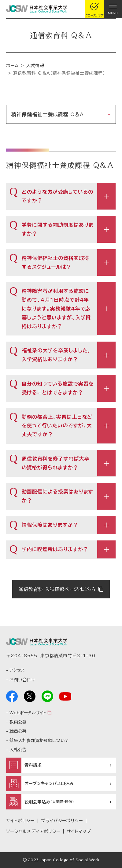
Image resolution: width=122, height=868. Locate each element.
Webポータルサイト (28, 713)
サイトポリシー (20, 821)
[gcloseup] (94, 9)
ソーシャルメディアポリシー (33, 831)
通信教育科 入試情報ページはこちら (57, 589)
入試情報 (35, 66)
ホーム (13, 66)
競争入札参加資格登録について (39, 741)
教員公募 (18, 722)
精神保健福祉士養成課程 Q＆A (48, 114)
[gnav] (113, 9)
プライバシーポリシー (62, 821)
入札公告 (18, 750)
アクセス (17, 670)
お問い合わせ (22, 680)
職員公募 (18, 731)
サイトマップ (79, 831)
